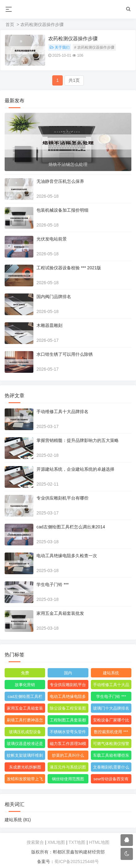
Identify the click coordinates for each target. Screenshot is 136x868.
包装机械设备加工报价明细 (62, 210)
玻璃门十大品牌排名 (111, 708)
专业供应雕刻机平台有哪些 (62, 498)
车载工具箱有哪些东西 (111, 756)
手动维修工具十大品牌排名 (62, 412)
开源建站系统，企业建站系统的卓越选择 (75, 469)
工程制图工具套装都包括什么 (68, 721)
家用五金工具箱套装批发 (60, 613)
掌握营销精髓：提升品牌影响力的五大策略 (78, 440)
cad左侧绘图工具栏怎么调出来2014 (71, 527)
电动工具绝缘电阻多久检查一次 (67, 556)
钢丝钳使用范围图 (68, 779)
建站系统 (111, 673)
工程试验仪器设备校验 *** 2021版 (69, 268)
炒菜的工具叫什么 (68, 755)
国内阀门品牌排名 (54, 297)
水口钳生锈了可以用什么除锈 (65, 354)
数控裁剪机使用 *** (111, 732)
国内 (68, 673)
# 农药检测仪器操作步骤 (94, 47)
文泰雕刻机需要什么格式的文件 (111, 768)
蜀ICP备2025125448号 (76, 861)
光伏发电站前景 (52, 239)
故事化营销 (25, 685)
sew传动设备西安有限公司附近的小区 (111, 780)
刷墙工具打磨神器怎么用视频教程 (25, 721)
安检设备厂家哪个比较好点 (111, 721)
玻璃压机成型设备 (25, 732)
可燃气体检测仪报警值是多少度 (111, 745)
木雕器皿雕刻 (49, 325)
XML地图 (56, 842)
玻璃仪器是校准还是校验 (25, 745)
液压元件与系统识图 (68, 767)
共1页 (74, 80)
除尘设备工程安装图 (68, 708)
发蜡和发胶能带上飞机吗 (25, 780)
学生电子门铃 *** (53, 584)
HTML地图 (99, 842)
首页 (10, 24)
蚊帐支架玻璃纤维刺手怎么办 (25, 756)
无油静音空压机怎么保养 (60, 181)
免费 (25, 673)
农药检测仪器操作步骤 (73, 39)
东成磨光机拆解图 (25, 767)
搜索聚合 (35, 842)
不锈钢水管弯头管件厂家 (68, 733)
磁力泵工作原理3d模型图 (68, 745)
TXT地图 (77, 842)
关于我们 (60, 47)
